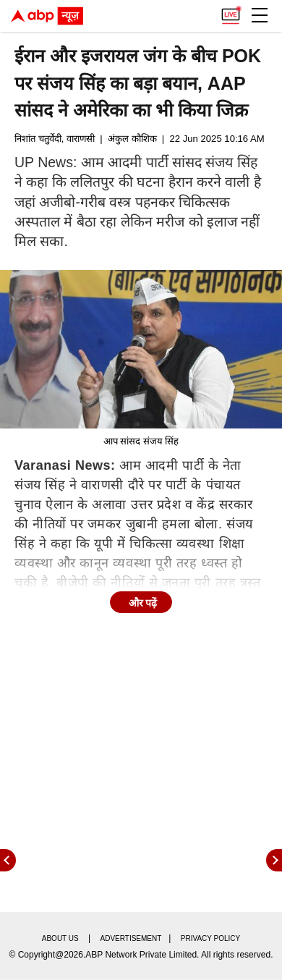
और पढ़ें (143, 603)
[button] (260, 15)
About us (60, 938)
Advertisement (131, 938)
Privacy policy (210, 938)
